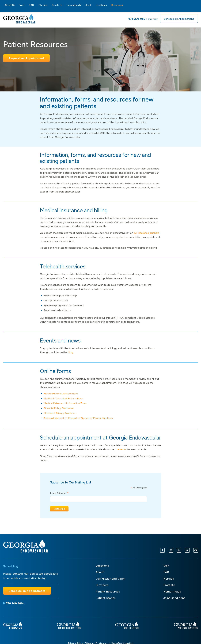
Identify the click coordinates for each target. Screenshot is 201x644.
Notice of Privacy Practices (60, 413)
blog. (71, 352)
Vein (22, 5)
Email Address (59, 493)
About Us (10, 5)
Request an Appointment (26, 58)
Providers (102, 585)
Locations (101, 5)
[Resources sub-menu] (125, 5)
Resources (117, 5)
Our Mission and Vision (110, 579)
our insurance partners (146, 233)
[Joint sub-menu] (93, 5)
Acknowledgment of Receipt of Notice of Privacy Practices (78, 418)
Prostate (57, 5)
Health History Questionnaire (61, 394)
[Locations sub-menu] (109, 5)
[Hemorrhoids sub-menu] (83, 5)
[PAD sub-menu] (36, 5)
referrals (122, 449)
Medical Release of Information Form (65, 403)
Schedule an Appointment (179, 19)
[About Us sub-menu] (17, 5)
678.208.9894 (138, 19)
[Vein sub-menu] (26, 5)
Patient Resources (108, 592)
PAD (31, 5)
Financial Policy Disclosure (59, 408)
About (100, 572)
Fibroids (43, 5)
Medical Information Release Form (63, 399)
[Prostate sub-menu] (64, 5)
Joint (88, 5)
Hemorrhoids (74, 5)
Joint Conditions (174, 598)
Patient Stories (106, 598)
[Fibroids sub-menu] (49, 5)
